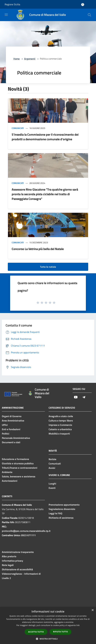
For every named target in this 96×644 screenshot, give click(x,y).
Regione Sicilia (12, 4)
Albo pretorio (9, 556)
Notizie (52, 459)
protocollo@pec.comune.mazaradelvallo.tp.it (26, 531)
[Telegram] (84, 397)
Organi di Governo (12, 416)
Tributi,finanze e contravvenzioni (20, 468)
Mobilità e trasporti (59, 434)
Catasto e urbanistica (60, 429)
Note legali (8, 565)
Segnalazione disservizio (62, 509)
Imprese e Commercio (60, 425)
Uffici (5, 425)
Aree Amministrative (13, 421)
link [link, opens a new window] (78, 625)
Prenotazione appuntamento (64, 505)
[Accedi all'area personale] (83, 5)
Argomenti (30, 59)
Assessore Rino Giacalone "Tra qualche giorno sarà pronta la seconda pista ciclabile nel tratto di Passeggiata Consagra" (45, 194)
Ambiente (7, 472)
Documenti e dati (11, 442)
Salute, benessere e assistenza (19, 476)
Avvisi (52, 468)
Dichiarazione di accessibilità (17, 569)
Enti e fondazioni (11, 429)
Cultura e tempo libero (61, 421)
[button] (48, 639)
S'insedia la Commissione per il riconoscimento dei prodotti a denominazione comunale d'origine (45, 137)
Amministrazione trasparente (18, 552)
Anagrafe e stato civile (61, 416)
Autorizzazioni (10, 481)
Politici (6, 434)
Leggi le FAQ (55, 513)
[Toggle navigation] (6, 15)
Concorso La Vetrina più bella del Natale (38, 249)
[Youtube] (76, 397)
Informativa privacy (12, 561)
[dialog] (48, 625)
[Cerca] (89, 15)
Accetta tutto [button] (36, 632)
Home (17, 59)
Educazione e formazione (15, 459)
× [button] (92, 610)
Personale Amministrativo (16, 438)
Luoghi (52, 484)
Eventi (52, 488)
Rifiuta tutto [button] (61, 632)
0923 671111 (28, 535)
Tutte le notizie (48, 267)
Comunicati (18, 128)
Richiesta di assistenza (61, 518)
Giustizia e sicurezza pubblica (18, 463)
